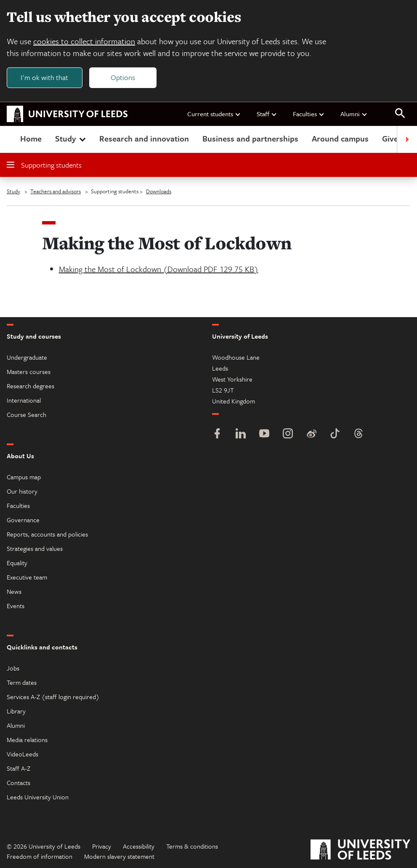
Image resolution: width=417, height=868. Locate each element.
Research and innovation (144, 138)
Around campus (340, 138)
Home (31, 138)
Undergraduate (27, 357)
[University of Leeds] (360, 851)
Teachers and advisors (56, 191)
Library (16, 711)
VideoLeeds (23, 754)
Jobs (13, 668)
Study (71, 138)
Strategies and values (35, 548)
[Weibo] (311, 434)
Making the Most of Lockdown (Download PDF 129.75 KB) (159, 269)
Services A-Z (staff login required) (53, 697)
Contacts (19, 783)
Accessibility (139, 846)
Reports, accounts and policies (47, 534)
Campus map (24, 477)
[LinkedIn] (241, 434)
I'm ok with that (44, 77)
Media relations (27, 740)
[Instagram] (288, 434)
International (24, 400)
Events (16, 606)
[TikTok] (335, 434)
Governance (23, 520)
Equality (17, 563)
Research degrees (31, 386)
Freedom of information (40, 856)
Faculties (309, 114)
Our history (22, 491)
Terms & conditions (192, 846)
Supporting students (44, 165)
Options (123, 77)
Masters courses (29, 371)
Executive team (27, 577)
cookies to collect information (84, 41)
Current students (214, 114)
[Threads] (359, 434)
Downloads (159, 191)
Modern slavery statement (119, 856)
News (14, 591)
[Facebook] (217, 434)
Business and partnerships (250, 138)
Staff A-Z (19, 768)
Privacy (102, 846)
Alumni (354, 114)
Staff (267, 114)
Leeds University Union (38, 797)
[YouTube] (264, 434)
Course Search (27, 414)
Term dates (22, 682)
